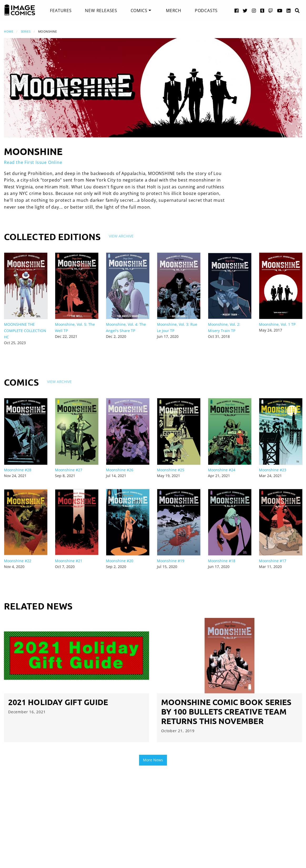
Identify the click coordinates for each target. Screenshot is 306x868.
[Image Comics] (20, 10)
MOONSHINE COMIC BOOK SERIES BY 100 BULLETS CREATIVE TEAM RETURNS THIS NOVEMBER (226, 712)
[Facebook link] (237, 10)
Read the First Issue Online (33, 162)
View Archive (121, 236)
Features (61, 11)
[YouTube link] (280, 10)
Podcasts (206, 11)
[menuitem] (61, 11)
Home (9, 31)
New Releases (101, 11)
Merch (174, 11)
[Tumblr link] (262, 10)
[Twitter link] (245, 10)
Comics (139, 11)
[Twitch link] (271, 10)
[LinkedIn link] (289, 10)
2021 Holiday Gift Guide (58, 702)
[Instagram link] (254, 10)
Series (26, 31)
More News (153, 760)
